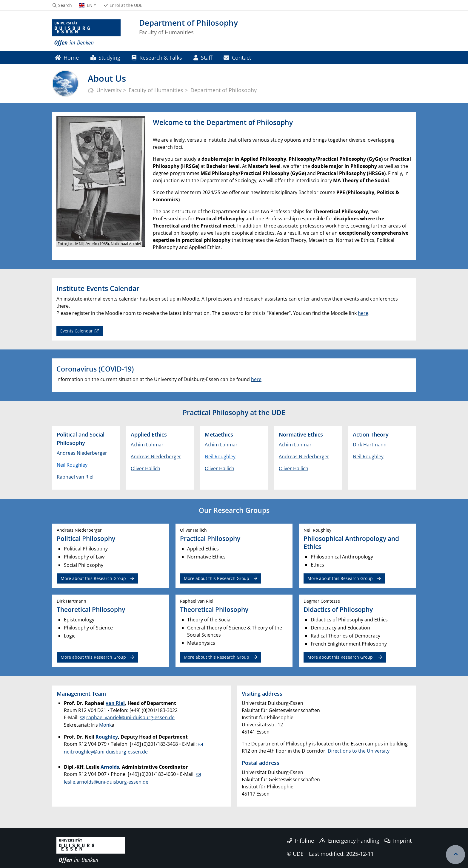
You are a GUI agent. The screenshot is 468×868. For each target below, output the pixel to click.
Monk (105, 725)
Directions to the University (359, 751)
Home (67, 57)
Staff (203, 57)
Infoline (300, 841)
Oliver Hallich (146, 468)
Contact (237, 57)
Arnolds (110, 767)
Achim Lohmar (147, 445)
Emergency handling (349, 841)
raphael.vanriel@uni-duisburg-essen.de (130, 717)
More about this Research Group (93, 578)
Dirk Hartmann (370, 445)
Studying (105, 57)
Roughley (107, 737)
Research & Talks (157, 57)
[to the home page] (86, 33)
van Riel (115, 703)
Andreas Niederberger (82, 453)
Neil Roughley (72, 465)
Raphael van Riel (75, 477)
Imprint (398, 841)
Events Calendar (77, 331)
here (363, 313)
